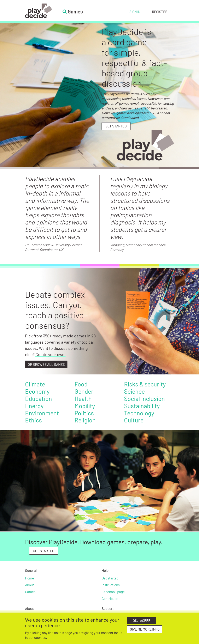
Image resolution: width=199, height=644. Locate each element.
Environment (42, 413)
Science (134, 391)
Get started (116, 126)
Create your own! (51, 354)
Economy (37, 391)
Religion (85, 420)
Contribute (110, 598)
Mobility (85, 406)
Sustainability (142, 406)
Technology (139, 413)
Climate (35, 384)
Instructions (111, 585)
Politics (84, 413)
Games (30, 592)
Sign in (135, 12)
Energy (34, 406)
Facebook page (113, 592)
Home (30, 578)
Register (160, 12)
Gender (84, 391)
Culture (134, 420)
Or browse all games (46, 364)
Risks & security (145, 384)
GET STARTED (44, 551)
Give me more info (145, 629)
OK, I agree (142, 621)
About (30, 585)
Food (81, 384)
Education (39, 399)
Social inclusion (144, 399)
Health (83, 399)
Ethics (33, 420)
